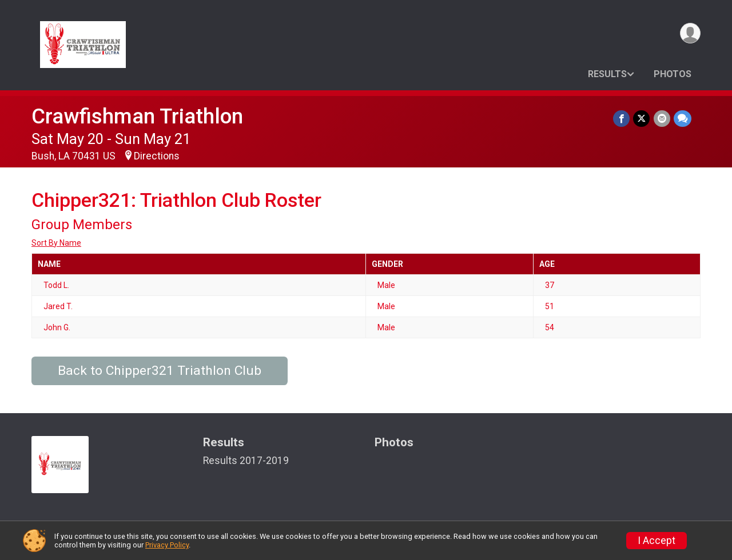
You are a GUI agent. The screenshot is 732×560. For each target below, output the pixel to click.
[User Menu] (690, 33)
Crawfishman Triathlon (137, 116)
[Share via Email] (662, 119)
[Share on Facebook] (622, 119)
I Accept (657, 541)
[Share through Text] (683, 119)
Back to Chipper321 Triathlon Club (160, 371)
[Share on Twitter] (642, 119)
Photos (673, 74)
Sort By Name (56, 243)
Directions (157, 156)
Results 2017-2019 (246, 461)
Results (607, 74)
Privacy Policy (167, 545)
